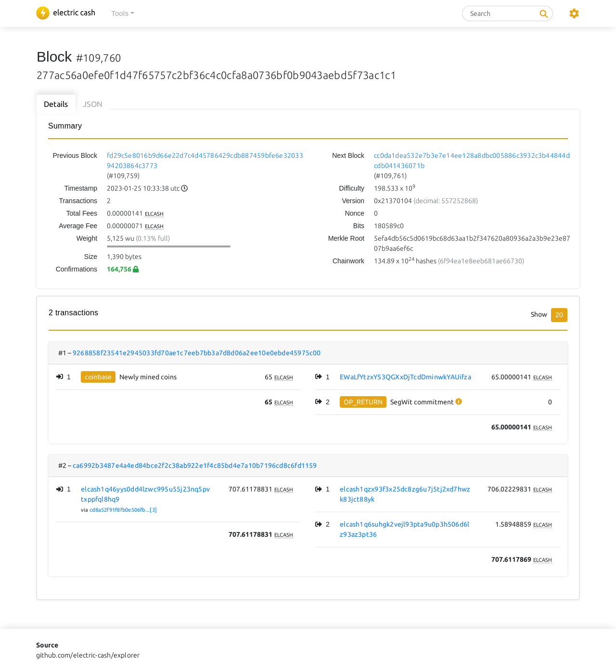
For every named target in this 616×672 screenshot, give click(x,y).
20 (559, 315)
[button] (123, 14)
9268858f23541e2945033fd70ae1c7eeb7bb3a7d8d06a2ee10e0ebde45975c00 (197, 353)
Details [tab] (56, 104)
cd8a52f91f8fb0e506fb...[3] (123, 510)
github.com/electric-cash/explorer (88, 655)
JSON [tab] (93, 104)
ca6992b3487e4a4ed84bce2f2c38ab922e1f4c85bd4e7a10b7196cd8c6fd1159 (195, 465)
